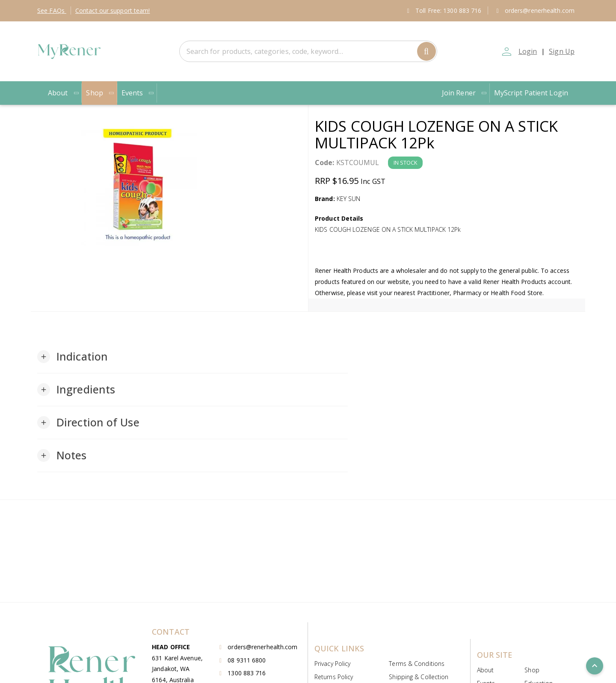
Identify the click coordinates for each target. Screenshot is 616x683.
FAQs (52, 10)
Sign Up (562, 51)
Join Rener (465, 93)
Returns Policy (334, 677)
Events (138, 93)
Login (528, 51)
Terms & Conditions (417, 664)
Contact (113, 10)
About (64, 93)
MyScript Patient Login (531, 93)
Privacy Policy (332, 664)
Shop (100, 93)
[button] (73, 357)
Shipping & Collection (419, 677)
